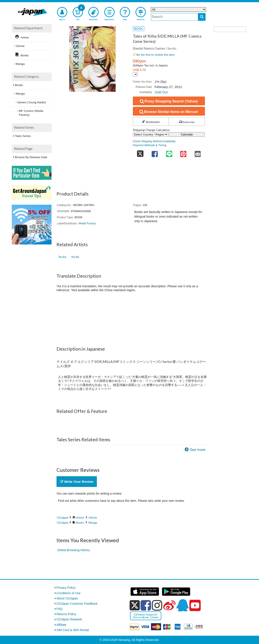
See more (198, 450)
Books (80, 523)
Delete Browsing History (74, 550)
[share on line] (169, 153)
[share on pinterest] (183, 153)
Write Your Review (77, 482)
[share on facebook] (155, 153)
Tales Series (23, 136)
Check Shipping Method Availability (154, 141)
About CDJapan (67, 598)
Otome (93, 518)
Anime (80, 518)
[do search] (202, 17)
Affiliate (62, 625)
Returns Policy (66, 614)
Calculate (187, 134)
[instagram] (157, 605)
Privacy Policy (66, 588)
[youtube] (195, 606)
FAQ (60, 609)
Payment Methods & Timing (150, 145)
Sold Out (161, 92)
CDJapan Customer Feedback (77, 604)
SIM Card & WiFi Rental (73, 630)
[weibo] (169, 605)
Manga (93, 523)
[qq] (182, 605)
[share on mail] (198, 153)
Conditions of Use (69, 593)
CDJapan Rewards (69, 619)
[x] (135, 605)
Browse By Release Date (31, 157)
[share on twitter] (140, 153)
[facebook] (146, 605)
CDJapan (63, 518)
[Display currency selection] (135, 74)
